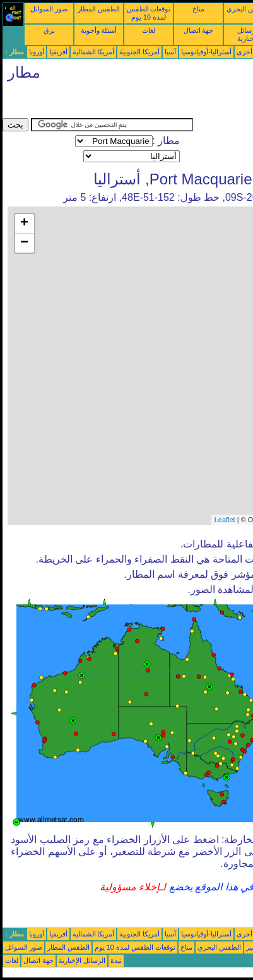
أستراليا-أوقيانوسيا (206, 52)
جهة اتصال (199, 30)
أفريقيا (58, 52)
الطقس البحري (219, 947)
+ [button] (24, 224)
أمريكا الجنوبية (139, 52)
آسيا (170, 52)
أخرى (244, 52)
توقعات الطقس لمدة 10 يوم (149, 13)
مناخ (198, 9)
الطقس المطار (99, 9)
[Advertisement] (103, 102)
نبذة (116, 960)
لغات (149, 30)
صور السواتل (49, 9)
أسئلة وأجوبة (99, 30)
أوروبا (37, 52)
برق (49, 30)
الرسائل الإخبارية (82, 960)
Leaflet (225, 520)
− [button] (24, 243)
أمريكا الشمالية (94, 52)
